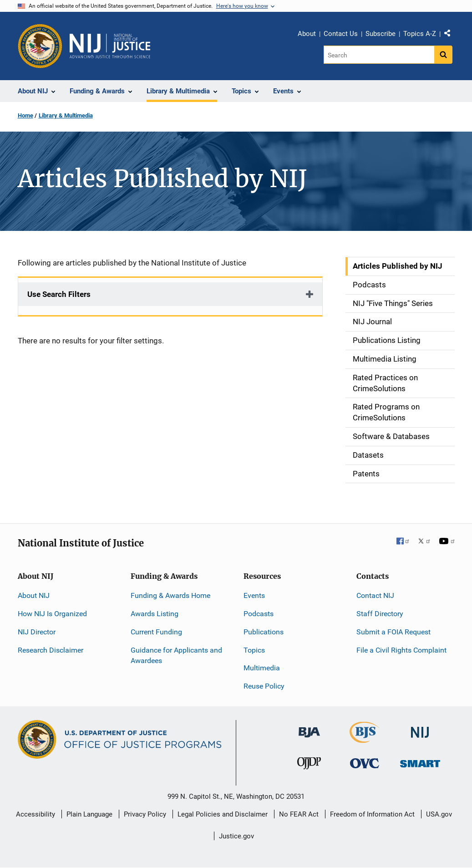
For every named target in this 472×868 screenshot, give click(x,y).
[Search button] (443, 55)
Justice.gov (236, 836)
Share (451, 35)
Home (25, 115)
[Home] (110, 46)
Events (254, 595)
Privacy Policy (145, 814)
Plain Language (89, 814)
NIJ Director (37, 632)
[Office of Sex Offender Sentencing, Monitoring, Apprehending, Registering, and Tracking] (420, 761)
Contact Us (341, 34)
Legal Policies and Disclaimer (223, 814)
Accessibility (36, 814)
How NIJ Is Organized (52, 614)
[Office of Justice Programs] (40, 46)
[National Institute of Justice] (420, 728)
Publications (264, 632)
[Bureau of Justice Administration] (309, 728)
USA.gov (439, 814)
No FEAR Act (299, 814)
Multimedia (262, 668)
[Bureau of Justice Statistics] (364, 739)
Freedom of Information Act (372, 814)
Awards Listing (155, 614)
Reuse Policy (264, 686)
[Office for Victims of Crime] (365, 763)
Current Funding (156, 632)
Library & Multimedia (66, 115)
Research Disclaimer (51, 650)
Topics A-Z (420, 34)
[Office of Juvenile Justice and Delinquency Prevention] (309, 765)
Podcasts (259, 614)
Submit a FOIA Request (393, 632)
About (307, 34)
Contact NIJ (375, 595)
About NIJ (34, 595)
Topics (254, 650)
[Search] (379, 55)
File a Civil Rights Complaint (401, 650)
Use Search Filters (59, 294)
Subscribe (381, 34)
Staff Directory (380, 614)
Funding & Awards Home (170, 595)
